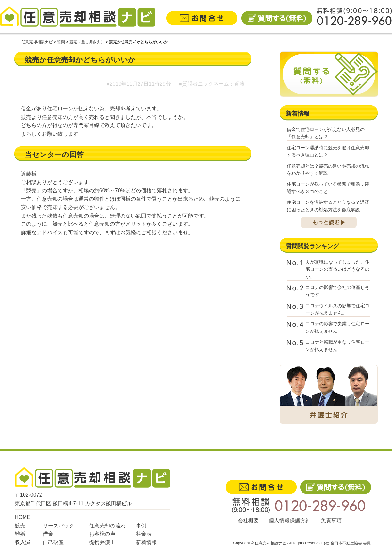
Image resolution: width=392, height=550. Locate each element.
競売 (20, 526)
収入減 (23, 542)
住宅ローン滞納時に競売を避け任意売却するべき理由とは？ (328, 151)
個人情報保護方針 (290, 520)
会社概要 (248, 520)
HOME (23, 517)
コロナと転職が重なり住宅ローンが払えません (337, 346)
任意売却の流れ (107, 526)
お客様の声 (102, 534)
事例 (141, 526)
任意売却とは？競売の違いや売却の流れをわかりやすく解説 (328, 170)
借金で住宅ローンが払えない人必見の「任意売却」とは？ (326, 133)
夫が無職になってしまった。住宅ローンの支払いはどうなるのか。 (337, 269)
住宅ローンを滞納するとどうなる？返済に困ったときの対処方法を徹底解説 (328, 206)
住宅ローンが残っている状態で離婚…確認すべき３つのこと (328, 187)
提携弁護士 (102, 542)
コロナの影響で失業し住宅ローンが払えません (337, 327)
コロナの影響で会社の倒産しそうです (337, 291)
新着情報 (146, 542)
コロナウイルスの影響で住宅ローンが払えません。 (337, 309)
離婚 (20, 534)
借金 (48, 534)
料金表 (144, 534)
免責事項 (331, 520)
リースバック (58, 526)
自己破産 (53, 542)
